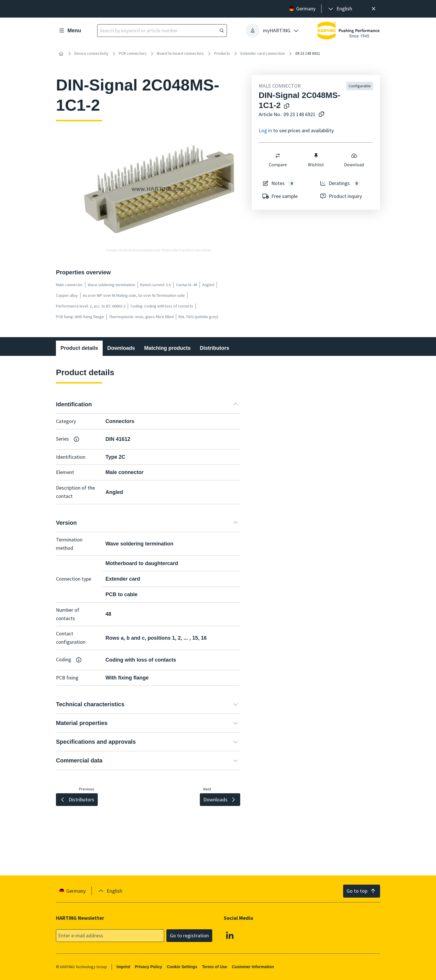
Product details (79, 348)
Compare (278, 160)
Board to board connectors (180, 53)
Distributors (215, 348)
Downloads (121, 348)
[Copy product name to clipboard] (285, 106)
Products (222, 53)
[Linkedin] (230, 935)
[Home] (61, 54)
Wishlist (316, 160)
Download (354, 160)
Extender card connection (263, 53)
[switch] (278, 156)
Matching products (167, 348)
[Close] (374, 9)
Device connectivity (91, 53)
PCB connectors (133, 53)
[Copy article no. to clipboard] (320, 115)
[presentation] (340, 9)
